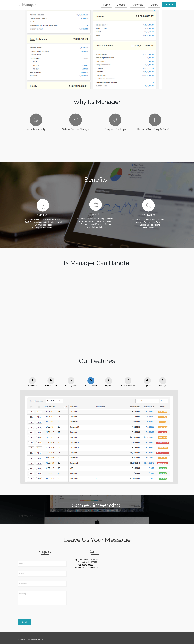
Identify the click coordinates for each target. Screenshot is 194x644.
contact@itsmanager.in (88, 568)
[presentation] (39, 612)
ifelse (41, 639)
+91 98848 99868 (85, 565)
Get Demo (169, 5)
